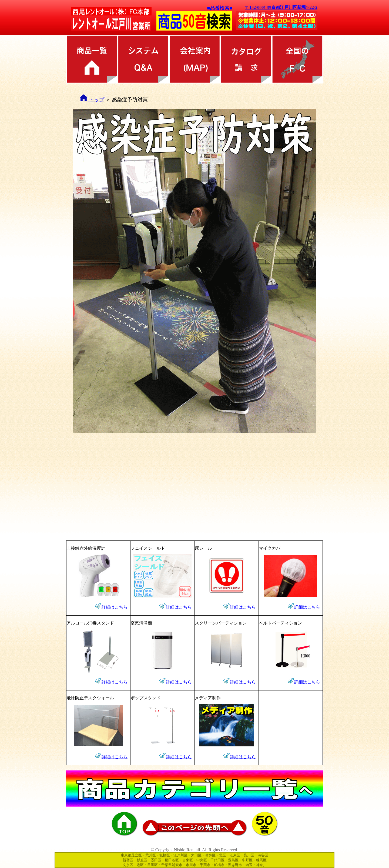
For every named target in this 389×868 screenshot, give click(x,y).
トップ (92, 100)
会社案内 (194, 59)
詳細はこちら (115, 607)
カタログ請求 (246, 59)
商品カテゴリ (92, 59)
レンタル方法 (143, 59)
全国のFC (297, 59)
